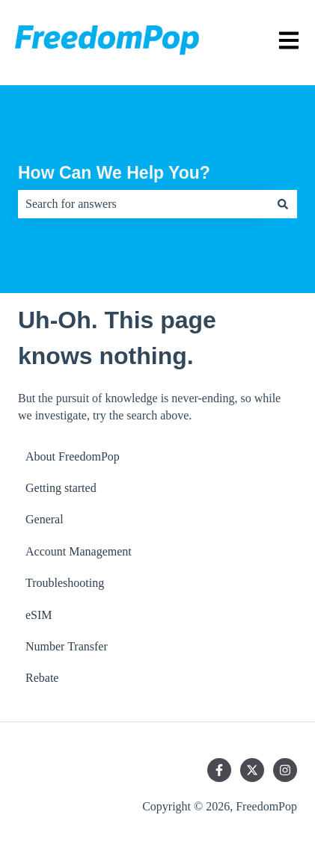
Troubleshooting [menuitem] (65, 583)
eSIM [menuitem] (39, 615)
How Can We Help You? (114, 173)
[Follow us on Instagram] (285, 770)
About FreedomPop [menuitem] (73, 456)
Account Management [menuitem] (79, 551)
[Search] (283, 204)
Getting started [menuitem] (61, 488)
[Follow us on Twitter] (252, 770)
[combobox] (143, 204)
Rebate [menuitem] (42, 678)
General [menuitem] (45, 519)
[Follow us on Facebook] (219, 770)
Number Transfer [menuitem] (67, 646)
